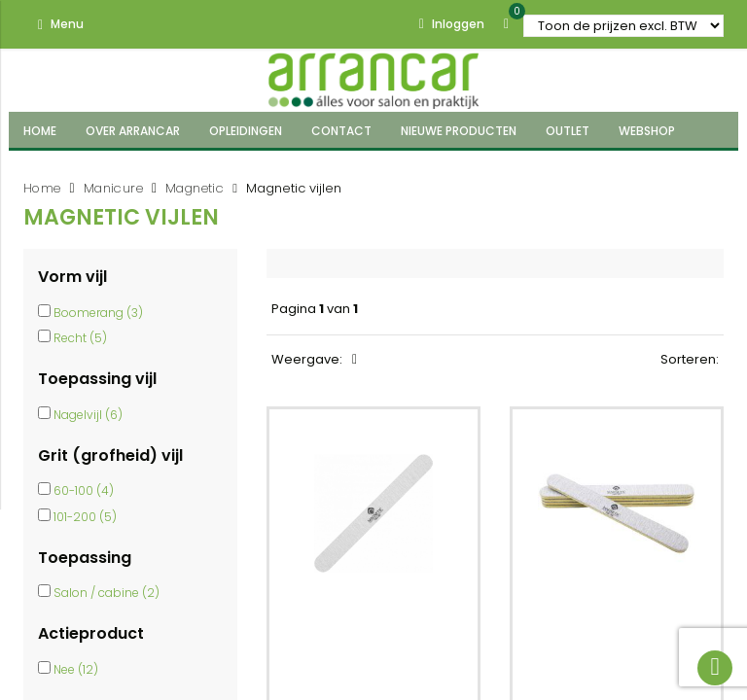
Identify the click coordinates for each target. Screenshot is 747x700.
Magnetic (195, 188)
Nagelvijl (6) (88, 415)
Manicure (113, 188)
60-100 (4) (84, 490)
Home (42, 188)
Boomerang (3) (98, 313)
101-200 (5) (85, 517)
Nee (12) (76, 669)
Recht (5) (80, 338)
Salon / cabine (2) (107, 593)
